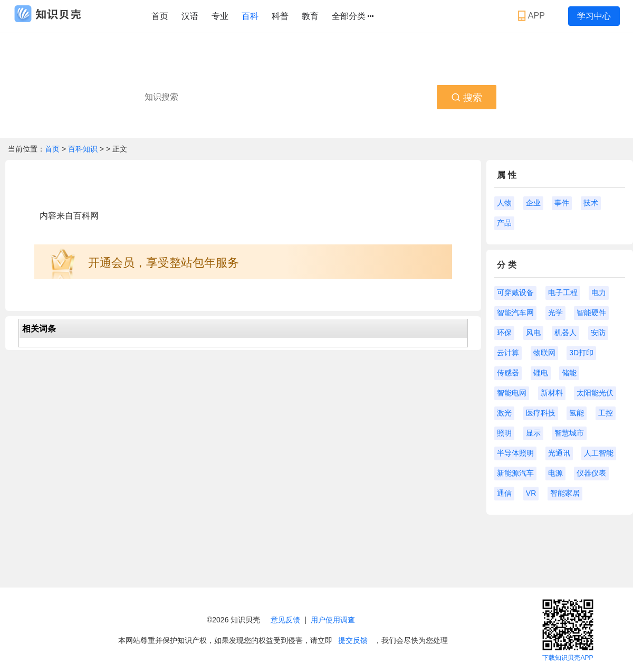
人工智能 (599, 453)
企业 (533, 203)
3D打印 (581, 353)
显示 (533, 433)
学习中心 (594, 16)
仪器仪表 (591, 473)
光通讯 (559, 453)
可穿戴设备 (515, 292)
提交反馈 (353, 640)
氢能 (577, 413)
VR (531, 493)
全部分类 (353, 16)
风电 (533, 333)
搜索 (467, 98)
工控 (606, 413)
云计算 (508, 353)
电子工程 (563, 292)
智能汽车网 (515, 313)
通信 (504, 493)
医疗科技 (541, 413)
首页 (160, 16)
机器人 (565, 333)
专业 (220, 16)
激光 (504, 413)
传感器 (508, 373)
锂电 (541, 373)
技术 (591, 203)
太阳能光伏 (595, 393)
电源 (555, 473)
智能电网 (512, 393)
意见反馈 (285, 620)
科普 (280, 16)
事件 (562, 203)
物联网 (544, 353)
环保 (504, 333)
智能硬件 (591, 313)
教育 (310, 16)
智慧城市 (569, 433)
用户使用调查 (333, 620)
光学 (555, 313)
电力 (599, 292)
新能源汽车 (515, 473)
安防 (598, 333)
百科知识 (84, 149)
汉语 (190, 16)
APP (533, 16)
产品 (504, 223)
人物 (504, 203)
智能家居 (565, 493)
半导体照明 (515, 453)
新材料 (552, 393)
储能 (569, 373)
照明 (504, 433)
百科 (250, 16)
